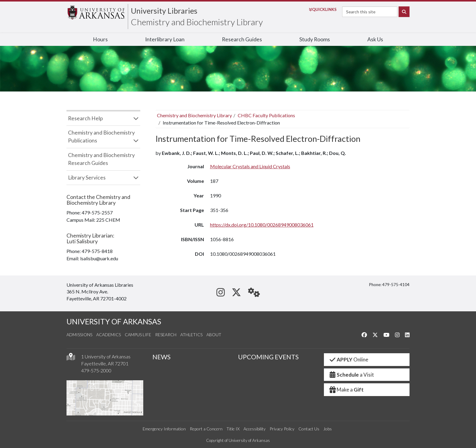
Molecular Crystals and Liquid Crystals (250, 166)
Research (166, 335)
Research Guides (242, 39)
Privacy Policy (282, 429)
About (214, 335)
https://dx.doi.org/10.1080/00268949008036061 (262, 225)
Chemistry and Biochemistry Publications (101, 137)
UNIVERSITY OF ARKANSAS (114, 321)
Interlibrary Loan (165, 39)
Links (323, 9)
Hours (100, 39)
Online (349, 359)
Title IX (233, 429)
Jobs (328, 429)
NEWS (161, 357)
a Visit (352, 375)
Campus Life (138, 335)
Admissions (79, 335)
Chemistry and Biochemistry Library (197, 22)
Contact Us (309, 429)
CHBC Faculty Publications (266, 115)
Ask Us (375, 39)
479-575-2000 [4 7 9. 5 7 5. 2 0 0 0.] (96, 370)
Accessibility (255, 429)
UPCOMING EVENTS (268, 357)
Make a (346, 390)
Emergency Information (164, 429)
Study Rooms (315, 39)
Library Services (87, 178)
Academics (109, 335)
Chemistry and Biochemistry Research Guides (101, 159)
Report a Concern (206, 429)
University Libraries (164, 11)
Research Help (85, 118)
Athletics (191, 335)
